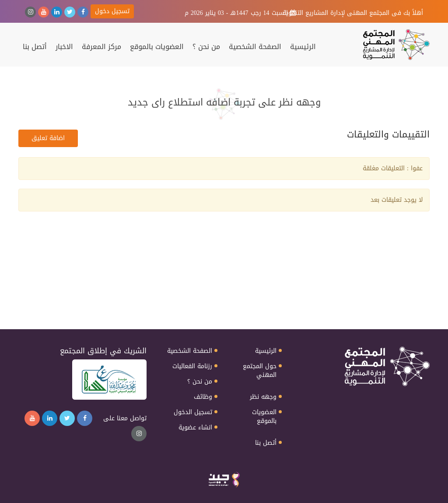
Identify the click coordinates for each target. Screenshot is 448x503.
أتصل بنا (35, 47)
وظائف (203, 397)
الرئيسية (303, 47)
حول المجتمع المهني (260, 371)
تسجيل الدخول (193, 412)
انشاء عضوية (195, 428)
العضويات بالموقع (157, 47)
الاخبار (64, 47)
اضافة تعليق (48, 138)
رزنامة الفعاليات (192, 366)
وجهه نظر (263, 397)
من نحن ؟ (206, 47)
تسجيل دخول (112, 11)
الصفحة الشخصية (255, 47)
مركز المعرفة (101, 47)
